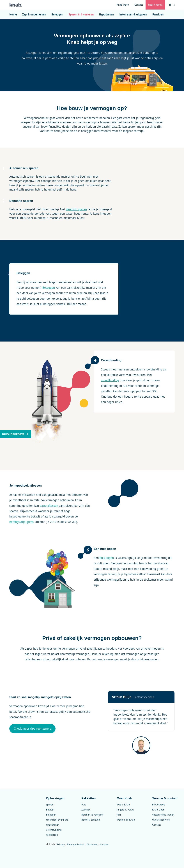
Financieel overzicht (57, 820)
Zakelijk (86, 810)
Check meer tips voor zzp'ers (32, 729)
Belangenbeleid (76, 844)
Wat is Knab (123, 805)
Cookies (104, 844)
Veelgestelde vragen (163, 815)
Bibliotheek (158, 805)
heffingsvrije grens (21, 522)
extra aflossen (49, 506)
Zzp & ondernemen (34, 14)
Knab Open (123, 5)
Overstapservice (161, 820)
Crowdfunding (54, 830)
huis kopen (107, 558)
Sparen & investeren (81, 14)
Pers (119, 815)
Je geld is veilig (125, 810)
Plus (84, 805)
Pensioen (158, 14)
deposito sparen (76, 209)
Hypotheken (106, 14)
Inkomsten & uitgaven (133, 14)
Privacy (61, 844)
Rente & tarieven (91, 820)
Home (13, 14)
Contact (139, 5)
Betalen (50, 810)
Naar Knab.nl (155, 5)
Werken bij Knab (126, 820)
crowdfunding (110, 380)
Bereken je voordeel (92, 815)
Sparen (50, 805)
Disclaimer (92, 844)
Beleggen (57, 14)
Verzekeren (52, 835)
